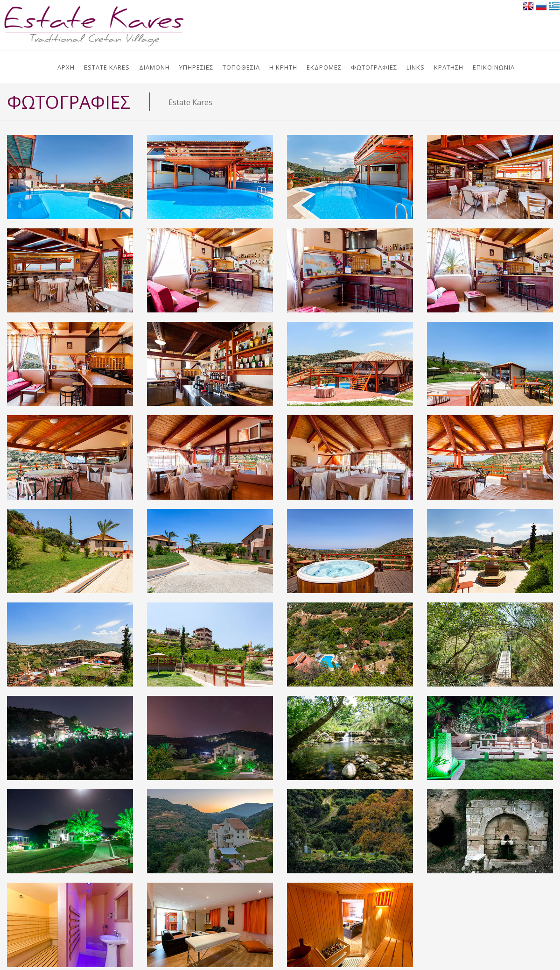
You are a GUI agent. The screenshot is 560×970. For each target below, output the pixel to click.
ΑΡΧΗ (66, 67)
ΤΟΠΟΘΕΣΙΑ (241, 67)
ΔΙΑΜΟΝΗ (154, 67)
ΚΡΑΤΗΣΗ (449, 67)
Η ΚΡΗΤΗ (283, 67)
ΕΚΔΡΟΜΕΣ (324, 67)
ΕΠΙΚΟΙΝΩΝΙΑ (494, 67)
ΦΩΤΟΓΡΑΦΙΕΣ (374, 67)
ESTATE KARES (107, 67)
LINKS (416, 67)
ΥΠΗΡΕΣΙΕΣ (196, 67)
